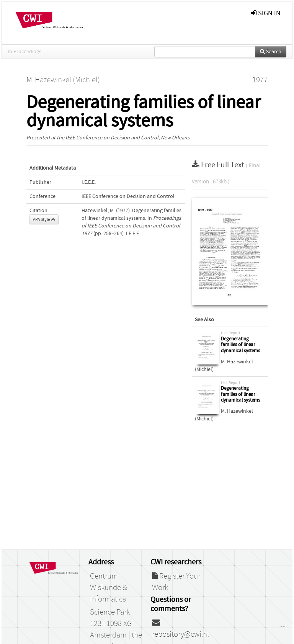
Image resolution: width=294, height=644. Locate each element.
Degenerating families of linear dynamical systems (240, 345)
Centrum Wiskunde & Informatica (109, 588)
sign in (266, 13)
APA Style (44, 219)
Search (271, 52)
